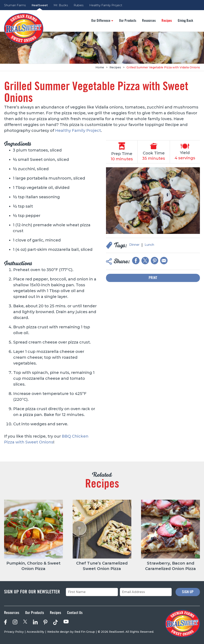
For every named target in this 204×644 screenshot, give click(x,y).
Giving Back (185, 21)
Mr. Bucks (61, 5)
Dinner (134, 245)
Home (100, 67)
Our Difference (102, 21)
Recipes (167, 21)
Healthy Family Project (106, 5)
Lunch (149, 245)
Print (153, 278)
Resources (149, 21)
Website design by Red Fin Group (71, 632)
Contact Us (75, 613)
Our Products (128, 21)
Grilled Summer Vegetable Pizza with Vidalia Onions (163, 67)
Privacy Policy (14, 632)
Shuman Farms (15, 5)
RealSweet (40, 5)
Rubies (79, 5)
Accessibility (35, 632)
